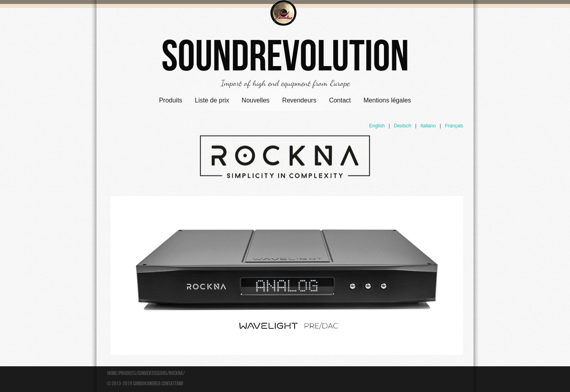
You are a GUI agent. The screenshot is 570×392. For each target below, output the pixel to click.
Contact (340, 100)
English (377, 126)
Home (112, 373)
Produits (171, 100)
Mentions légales (387, 100)
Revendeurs (299, 100)
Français (454, 126)
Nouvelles (256, 100)
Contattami (172, 384)
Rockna (176, 373)
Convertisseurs (152, 373)
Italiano (428, 126)
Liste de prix (212, 100)
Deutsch (403, 126)
